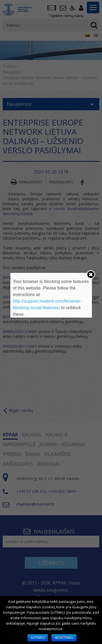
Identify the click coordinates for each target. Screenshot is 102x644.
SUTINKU (38, 638)
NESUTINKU (64, 638)
